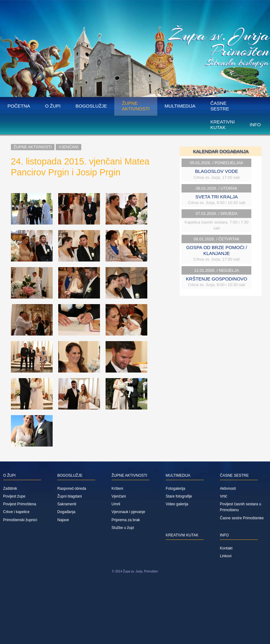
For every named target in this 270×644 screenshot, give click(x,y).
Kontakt (226, 548)
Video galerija (177, 504)
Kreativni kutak (222, 125)
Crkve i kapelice (16, 512)
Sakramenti (67, 504)
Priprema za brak (126, 520)
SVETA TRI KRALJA (216, 197)
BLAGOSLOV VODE (216, 171)
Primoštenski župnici (20, 520)
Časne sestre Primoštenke (242, 518)
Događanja (66, 512)
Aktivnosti (228, 489)
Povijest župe (14, 496)
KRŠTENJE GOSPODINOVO (217, 279)
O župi (53, 106)
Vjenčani (68, 147)
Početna (19, 106)
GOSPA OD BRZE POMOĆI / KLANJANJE (217, 250)
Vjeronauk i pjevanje (128, 512)
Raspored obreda (72, 489)
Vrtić (224, 496)
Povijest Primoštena (20, 504)
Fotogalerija (175, 489)
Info (255, 125)
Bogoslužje (91, 106)
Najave (63, 520)
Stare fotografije (179, 496)
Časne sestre (220, 106)
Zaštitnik (10, 489)
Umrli (116, 504)
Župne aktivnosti (136, 106)
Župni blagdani (70, 496)
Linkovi (226, 556)
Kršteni (117, 489)
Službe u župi (123, 528)
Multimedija (180, 106)
